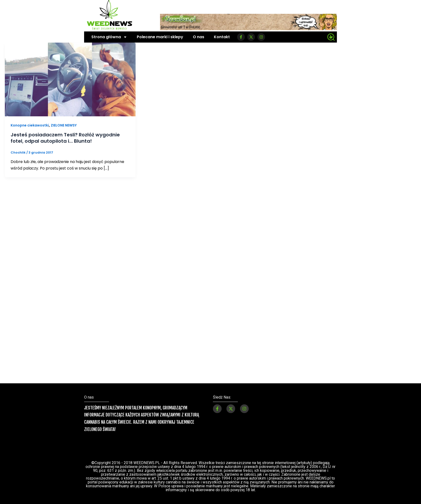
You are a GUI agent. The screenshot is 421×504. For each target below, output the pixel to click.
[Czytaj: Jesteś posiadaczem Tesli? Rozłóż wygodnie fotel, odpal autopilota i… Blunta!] (70, 79)
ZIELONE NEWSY (64, 125)
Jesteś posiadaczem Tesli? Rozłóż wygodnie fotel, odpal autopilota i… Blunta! (65, 138)
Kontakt (222, 37)
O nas (199, 37)
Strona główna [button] (109, 37)
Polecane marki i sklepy (160, 37)
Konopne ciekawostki (30, 125)
